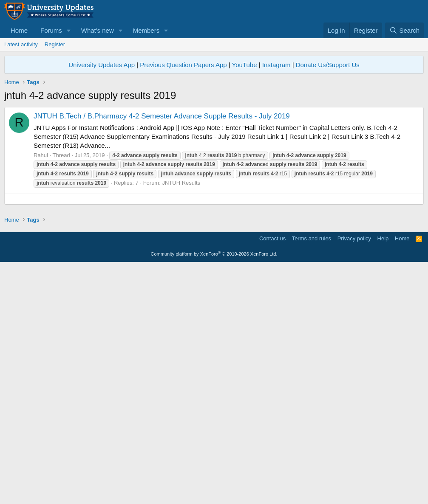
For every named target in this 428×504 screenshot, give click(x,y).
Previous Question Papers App (183, 65)
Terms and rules (312, 476)
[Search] (404, 30)
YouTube (245, 65)
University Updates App (102, 65)
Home (19, 30)
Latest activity (21, 44)
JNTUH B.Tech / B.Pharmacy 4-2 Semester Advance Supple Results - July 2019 (162, 116)
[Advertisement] (214, 259)
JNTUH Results (181, 183)
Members (146, 30)
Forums (51, 30)
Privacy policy (354, 476)
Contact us (272, 476)
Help (383, 476)
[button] (69, 30)
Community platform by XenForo (214, 492)
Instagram (276, 65)
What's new (98, 30)
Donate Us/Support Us (328, 65)
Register (55, 44)
